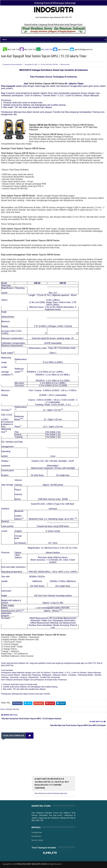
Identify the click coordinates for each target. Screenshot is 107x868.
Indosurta (53, 10)
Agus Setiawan (61, 49)
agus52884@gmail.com (81, 49)
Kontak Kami (36, 832)
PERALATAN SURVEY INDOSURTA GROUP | (32, 860)
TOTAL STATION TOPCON (49, 64)
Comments (65, 64)
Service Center (37, 836)
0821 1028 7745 (14, 49)
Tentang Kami (37, 829)
